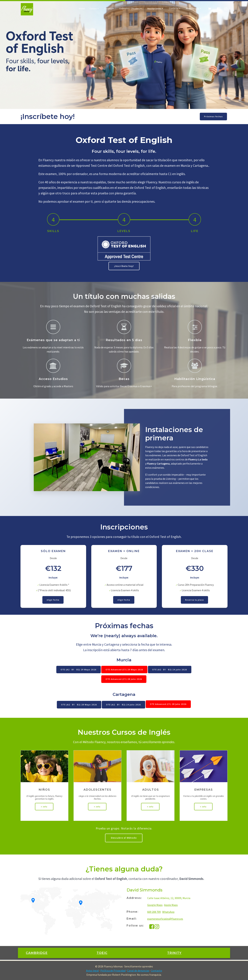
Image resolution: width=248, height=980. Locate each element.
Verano (108, 9)
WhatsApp (168, 912)
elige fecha (53, 600)
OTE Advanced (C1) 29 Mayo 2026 (124, 670)
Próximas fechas (213, 116)
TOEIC (102, 953)
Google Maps (155, 905)
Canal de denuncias (138, 971)
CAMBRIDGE (37, 953)
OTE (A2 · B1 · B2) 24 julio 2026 (170, 670)
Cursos (93, 9)
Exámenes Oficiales (130, 9)
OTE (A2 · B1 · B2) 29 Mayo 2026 (78, 670)
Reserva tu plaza (194, 600)
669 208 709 (154, 912)
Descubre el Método (124, 838)
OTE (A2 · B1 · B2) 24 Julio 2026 (123, 705)
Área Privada (193, 9)
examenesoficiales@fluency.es (165, 919)
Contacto (174, 9)
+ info (44, 807)
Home (82, 9)
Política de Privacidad (113, 971)
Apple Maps (171, 905)
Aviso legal (92, 971)
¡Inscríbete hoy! (124, 266)
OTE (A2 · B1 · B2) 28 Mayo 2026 (78, 705)
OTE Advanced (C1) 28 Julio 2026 (124, 680)
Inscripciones (154, 9)
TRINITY (174, 953)
